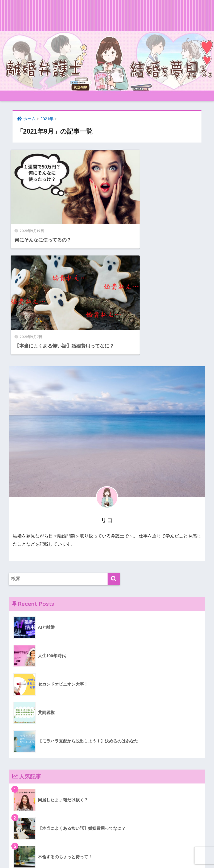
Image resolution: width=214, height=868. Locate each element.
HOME (107, 841)
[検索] (114, 458)
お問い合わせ (85, 853)
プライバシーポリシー (123, 853)
